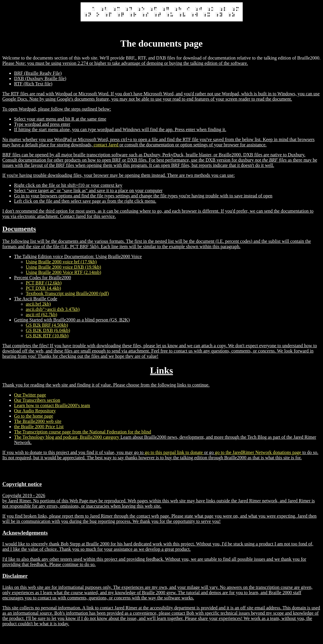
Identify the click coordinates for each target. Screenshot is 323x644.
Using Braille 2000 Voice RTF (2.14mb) (63, 272)
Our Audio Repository (35, 411)
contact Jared (106, 145)
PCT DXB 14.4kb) (43, 288)
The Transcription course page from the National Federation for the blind (83, 432)
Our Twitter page (30, 395)
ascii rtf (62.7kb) (41, 315)
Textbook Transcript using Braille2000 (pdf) (67, 293)
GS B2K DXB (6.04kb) (48, 330)
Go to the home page (34, 416)
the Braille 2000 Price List (39, 427)
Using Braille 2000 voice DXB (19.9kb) (63, 267)
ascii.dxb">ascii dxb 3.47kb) (53, 309)
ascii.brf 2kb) (38, 304)
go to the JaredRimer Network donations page (259, 452)
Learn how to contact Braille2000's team (52, 405)
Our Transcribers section (37, 400)
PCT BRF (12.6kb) (44, 283)
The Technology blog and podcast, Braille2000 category (67, 437)
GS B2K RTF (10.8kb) (47, 336)
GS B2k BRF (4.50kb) (47, 325)
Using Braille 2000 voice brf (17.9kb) (61, 262)
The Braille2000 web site (38, 421)
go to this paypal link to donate (174, 452)
